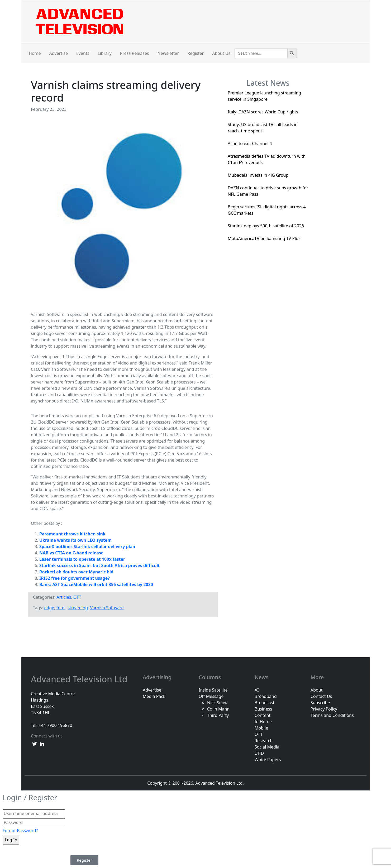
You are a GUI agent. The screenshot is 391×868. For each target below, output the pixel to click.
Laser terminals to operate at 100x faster (82, 559)
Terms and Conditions (332, 715)
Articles (64, 597)
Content (263, 715)
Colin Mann (218, 709)
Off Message (211, 696)
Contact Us (321, 696)
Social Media (267, 747)
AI (257, 690)
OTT (77, 597)
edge (49, 608)
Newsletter (168, 53)
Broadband (266, 696)
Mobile (261, 728)
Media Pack (154, 696)
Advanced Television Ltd (80, 679)
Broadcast (264, 703)
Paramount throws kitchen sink (72, 534)
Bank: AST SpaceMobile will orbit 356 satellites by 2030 (96, 584)
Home (35, 53)
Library (104, 53)
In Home (263, 722)
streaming (78, 608)
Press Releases (135, 53)
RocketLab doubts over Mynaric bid (76, 572)
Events (83, 53)
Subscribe (320, 703)
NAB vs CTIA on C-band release (71, 553)
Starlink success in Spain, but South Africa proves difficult (99, 565)
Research (264, 741)
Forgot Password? (20, 831)
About (316, 690)
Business (263, 709)
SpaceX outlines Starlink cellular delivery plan (87, 546)
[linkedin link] (42, 743)
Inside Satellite (213, 690)
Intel (61, 608)
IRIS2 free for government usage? (75, 578)
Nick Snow (217, 703)
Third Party (218, 715)
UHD (259, 753)
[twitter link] (35, 743)
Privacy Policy (324, 709)
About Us (221, 53)
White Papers (268, 760)
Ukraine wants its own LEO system (75, 540)
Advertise (59, 53)
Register (195, 53)
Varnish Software (107, 608)
